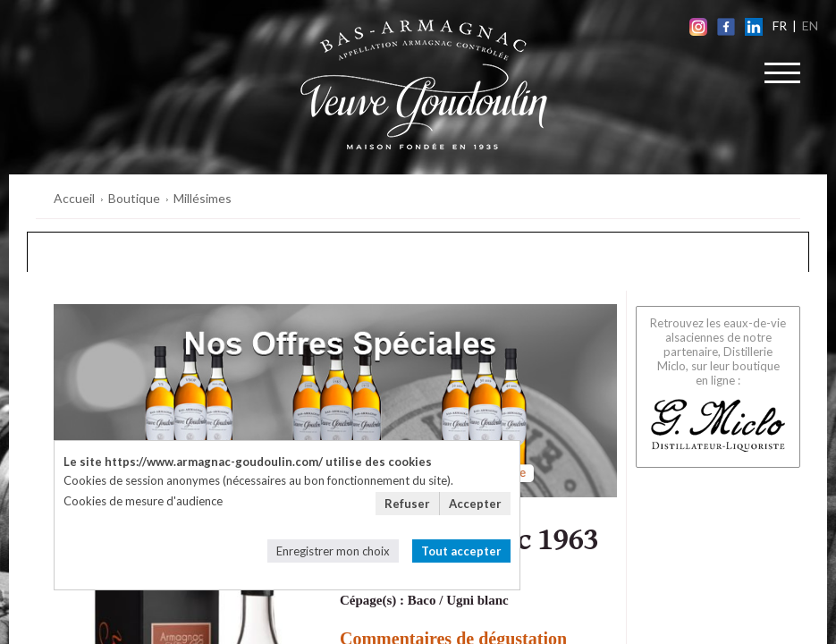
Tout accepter (461, 551)
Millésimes (203, 198)
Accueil (74, 198)
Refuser (407, 504)
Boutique (134, 198)
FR (780, 25)
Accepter (475, 504)
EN (810, 25)
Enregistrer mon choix (333, 551)
